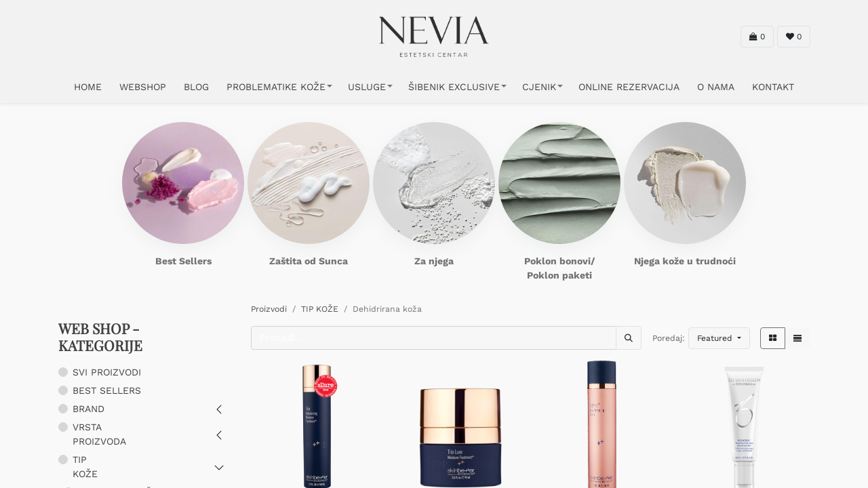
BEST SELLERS (107, 390)
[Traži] (629, 338)
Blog (196, 87)
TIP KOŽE (85, 467)
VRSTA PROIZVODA (99, 434)
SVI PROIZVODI (107, 372)
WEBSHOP (143, 87)
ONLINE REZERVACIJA (629, 87)
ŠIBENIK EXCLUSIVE (454, 87)
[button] (719, 338)
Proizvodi (269, 309)
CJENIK (539, 87)
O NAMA (716, 87)
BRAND (88, 409)
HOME (88, 87)
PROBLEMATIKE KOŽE (276, 87)
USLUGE (367, 87)
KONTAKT (773, 87)
